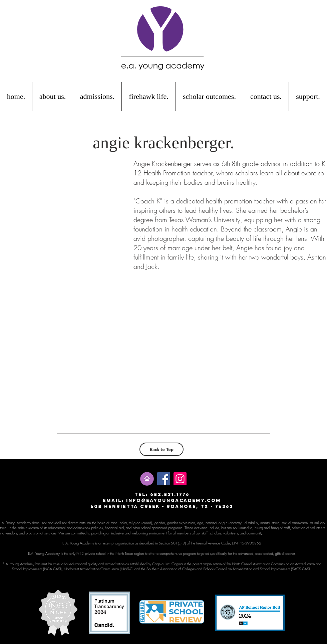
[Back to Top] (161, 449)
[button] (53, 97)
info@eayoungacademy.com (174, 501)
